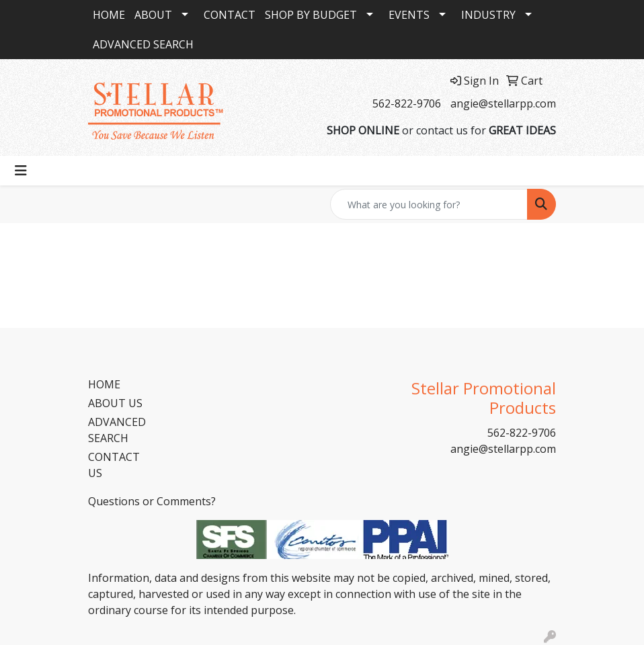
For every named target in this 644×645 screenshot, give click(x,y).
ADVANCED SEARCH (143, 44)
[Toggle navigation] (21, 171)
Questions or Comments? (152, 501)
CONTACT (230, 15)
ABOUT (153, 15)
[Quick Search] (429, 204)
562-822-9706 (407, 103)
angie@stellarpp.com (503, 103)
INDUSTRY (488, 15)
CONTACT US (114, 465)
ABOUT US (115, 403)
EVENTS (409, 15)
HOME (109, 15)
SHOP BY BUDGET (311, 15)
